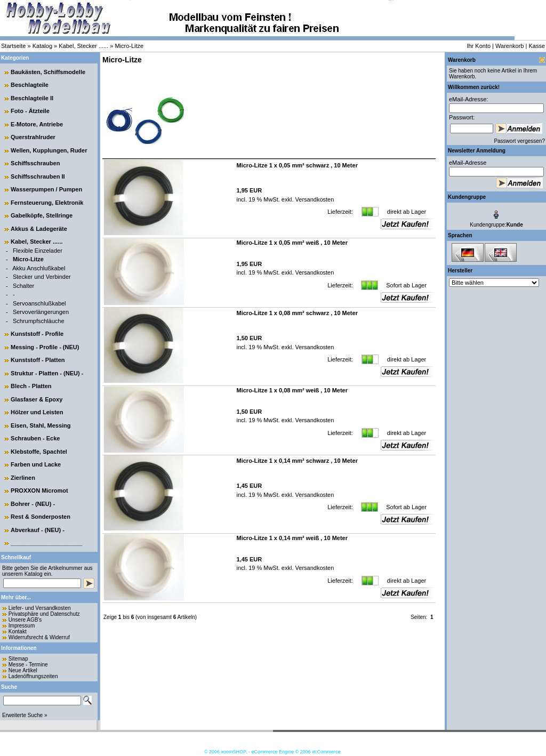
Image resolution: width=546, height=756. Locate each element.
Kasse (537, 46)
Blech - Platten (31, 386)
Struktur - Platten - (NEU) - (47, 373)
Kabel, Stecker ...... (83, 46)
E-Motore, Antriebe (37, 124)
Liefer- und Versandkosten (40, 608)
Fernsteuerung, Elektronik (47, 203)
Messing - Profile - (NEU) (45, 347)
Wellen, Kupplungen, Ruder (49, 150)
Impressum (22, 626)
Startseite (13, 46)
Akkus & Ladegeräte (39, 229)
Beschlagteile (30, 85)
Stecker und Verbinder (42, 277)
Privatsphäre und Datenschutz (44, 614)
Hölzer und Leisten (37, 412)
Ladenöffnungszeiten (33, 676)
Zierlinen (23, 478)
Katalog (42, 46)
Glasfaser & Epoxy (37, 399)
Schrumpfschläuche (39, 321)
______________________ (47, 543)
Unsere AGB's (25, 620)
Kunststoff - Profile (37, 334)
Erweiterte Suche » (25, 715)
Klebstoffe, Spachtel (39, 452)
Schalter (23, 286)
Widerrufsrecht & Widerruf (39, 637)
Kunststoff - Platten (38, 360)
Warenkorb (509, 46)
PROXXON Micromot (39, 490)
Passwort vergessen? (519, 141)
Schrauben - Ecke (35, 438)
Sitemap (18, 659)
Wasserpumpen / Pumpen (46, 189)
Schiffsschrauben (35, 163)
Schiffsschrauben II (38, 176)
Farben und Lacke (36, 464)
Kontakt (18, 632)
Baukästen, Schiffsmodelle (48, 72)
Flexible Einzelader (38, 251)
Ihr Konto (479, 46)
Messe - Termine (28, 665)
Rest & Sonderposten (41, 517)
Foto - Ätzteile (30, 111)
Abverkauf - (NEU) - (38, 530)
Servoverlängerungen (41, 312)
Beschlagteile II (32, 98)
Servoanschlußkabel (39, 303)
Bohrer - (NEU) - (33, 504)
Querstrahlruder (33, 137)
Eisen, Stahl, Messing (41, 425)
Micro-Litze (129, 46)
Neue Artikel (23, 670)
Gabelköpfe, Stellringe (42, 215)
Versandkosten (314, 199)
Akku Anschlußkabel (39, 268)
